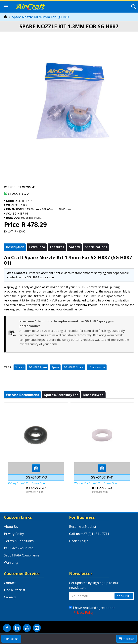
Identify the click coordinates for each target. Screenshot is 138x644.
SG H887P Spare (74, 367)
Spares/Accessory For (61, 395)
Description (15, 247)
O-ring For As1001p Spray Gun (26, 483)
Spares (20, 367)
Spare (55, 367)
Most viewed (93, 395)
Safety (74, 247)
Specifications (96, 247)
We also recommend (23, 395)
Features (57, 247)
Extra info (37, 247)
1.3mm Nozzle (97, 367)
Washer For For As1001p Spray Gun (96, 483)
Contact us (11, 639)
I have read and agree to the (92, 610)
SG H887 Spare (38, 367)
